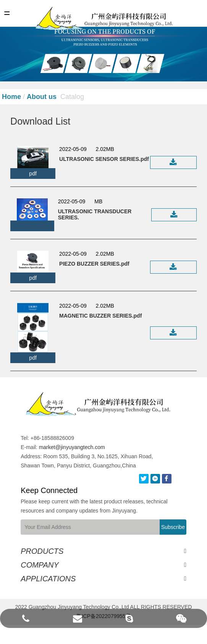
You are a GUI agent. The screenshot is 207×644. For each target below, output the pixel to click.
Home (11, 97)
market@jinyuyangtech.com (58, 447)
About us (42, 97)
